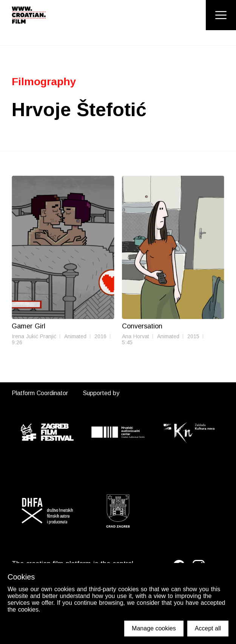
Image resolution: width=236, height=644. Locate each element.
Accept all (208, 628)
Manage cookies (154, 628)
